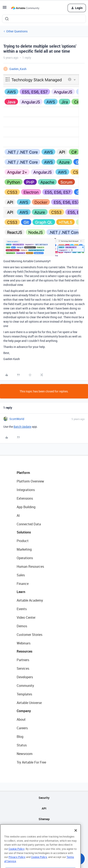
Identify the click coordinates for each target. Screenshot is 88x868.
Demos (22, 626)
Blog (20, 737)
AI (18, 515)
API (44, 808)
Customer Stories (30, 635)
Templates (24, 694)
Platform (23, 473)
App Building (26, 507)
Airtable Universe (29, 703)
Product (23, 541)
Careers (22, 728)
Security (44, 798)
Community (25, 686)
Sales (21, 575)
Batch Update (22, 427)
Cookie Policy (16, 856)
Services (23, 668)
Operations (25, 558)
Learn (21, 592)
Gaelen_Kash (18, 69)
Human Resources (30, 566)
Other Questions (17, 31)
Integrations (26, 490)
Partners (23, 660)
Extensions (25, 498)
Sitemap (44, 819)
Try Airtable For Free (31, 762)
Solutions (24, 532)
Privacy (44, 830)
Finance (23, 584)
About (21, 719)
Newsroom (25, 754)
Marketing (24, 549)
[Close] (76, 837)
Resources (25, 651)
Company (24, 711)
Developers (25, 677)
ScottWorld (17, 419)
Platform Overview (30, 481)
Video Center (26, 617)
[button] (5, 9)
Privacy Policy (17, 864)
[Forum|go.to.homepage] (25, 8)
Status (22, 745)
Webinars (24, 643)
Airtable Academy (30, 600)
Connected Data (29, 524)
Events (22, 609)
